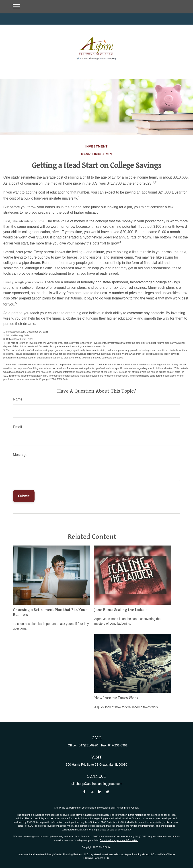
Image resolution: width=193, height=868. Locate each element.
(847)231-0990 (88, 745)
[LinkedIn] (100, 791)
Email (17, 427)
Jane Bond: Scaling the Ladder (121, 610)
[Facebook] (84, 791)
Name (18, 399)
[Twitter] (92, 791)
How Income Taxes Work (116, 698)
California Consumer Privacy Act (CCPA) (125, 836)
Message (20, 455)
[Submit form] (24, 496)
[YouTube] (108, 791)
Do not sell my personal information (119, 840)
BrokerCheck (131, 808)
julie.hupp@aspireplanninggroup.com (96, 784)
